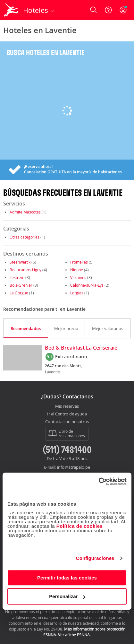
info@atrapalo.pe (74, 467)
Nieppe (77, 270)
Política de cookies (80, 526)
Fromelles (79, 262)
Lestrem (17, 277)
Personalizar (67, 596)
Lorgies (77, 293)
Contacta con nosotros (67, 422)
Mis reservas (67, 406)
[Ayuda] (108, 10)
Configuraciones (95, 558)
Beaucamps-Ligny (25, 270)
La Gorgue (19, 293)
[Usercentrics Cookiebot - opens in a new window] (99, 482)
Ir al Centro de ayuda (67, 414)
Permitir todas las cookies (67, 578)
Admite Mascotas (25, 212)
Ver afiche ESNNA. (74, 635)
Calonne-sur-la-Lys (87, 285)
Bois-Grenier (21, 285)
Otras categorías (25, 237)
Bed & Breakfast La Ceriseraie (81, 348)
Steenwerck (20, 262)
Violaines (78, 277)
